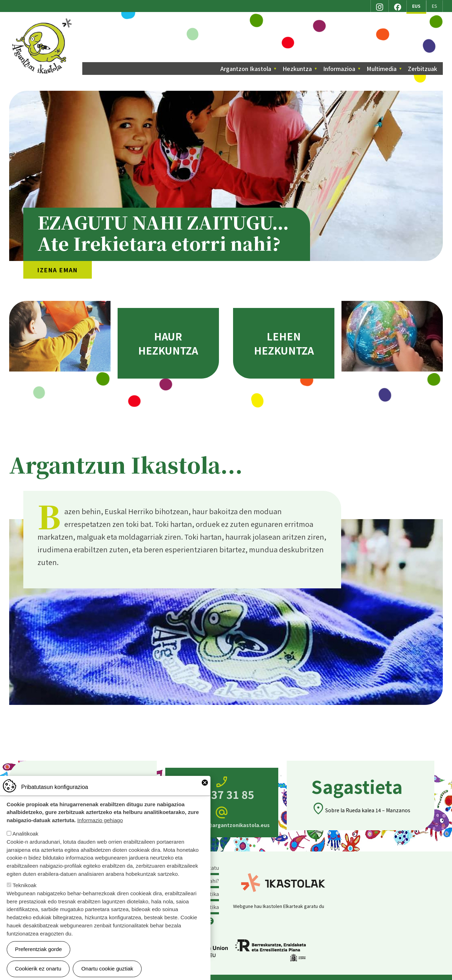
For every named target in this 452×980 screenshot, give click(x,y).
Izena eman (58, 270)
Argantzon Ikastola (43, 21)
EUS (416, 6)
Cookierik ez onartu (38, 969)
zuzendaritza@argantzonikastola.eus (222, 817)
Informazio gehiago (100, 820)
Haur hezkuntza (168, 343)
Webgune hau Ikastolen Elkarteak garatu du (279, 906)
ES (435, 6)
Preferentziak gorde (39, 949)
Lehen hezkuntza (284, 343)
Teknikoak (25, 885)
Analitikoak (25, 834)
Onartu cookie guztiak (107, 969)
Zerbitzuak (423, 69)
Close (205, 783)
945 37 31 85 (222, 788)
